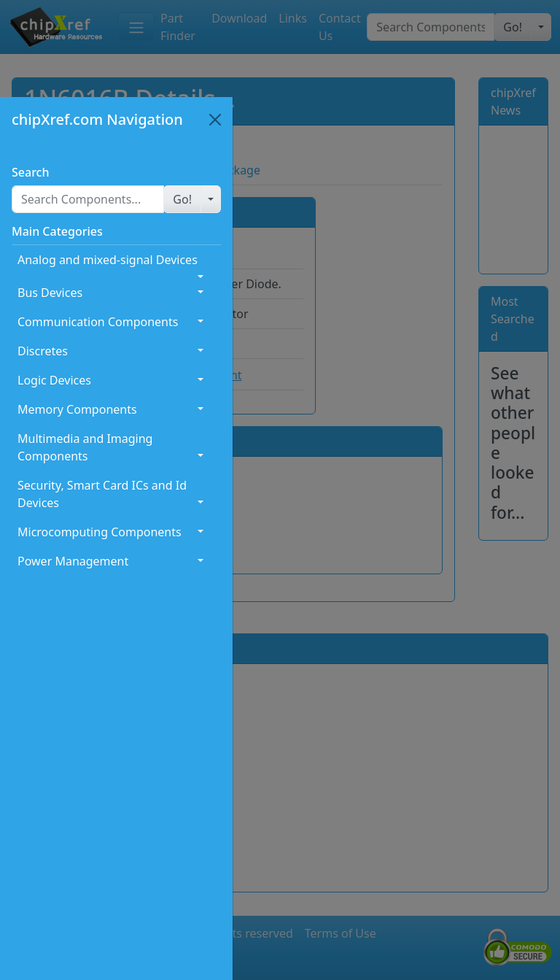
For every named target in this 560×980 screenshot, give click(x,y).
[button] (182, 199)
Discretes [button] (43, 351)
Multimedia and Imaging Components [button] (85, 447)
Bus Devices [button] (50, 293)
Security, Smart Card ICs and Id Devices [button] (102, 494)
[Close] (215, 120)
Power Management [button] (73, 561)
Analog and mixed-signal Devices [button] (108, 260)
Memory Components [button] (77, 409)
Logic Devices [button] (54, 380)
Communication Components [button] (98, 322)
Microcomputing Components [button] (100, 532)
